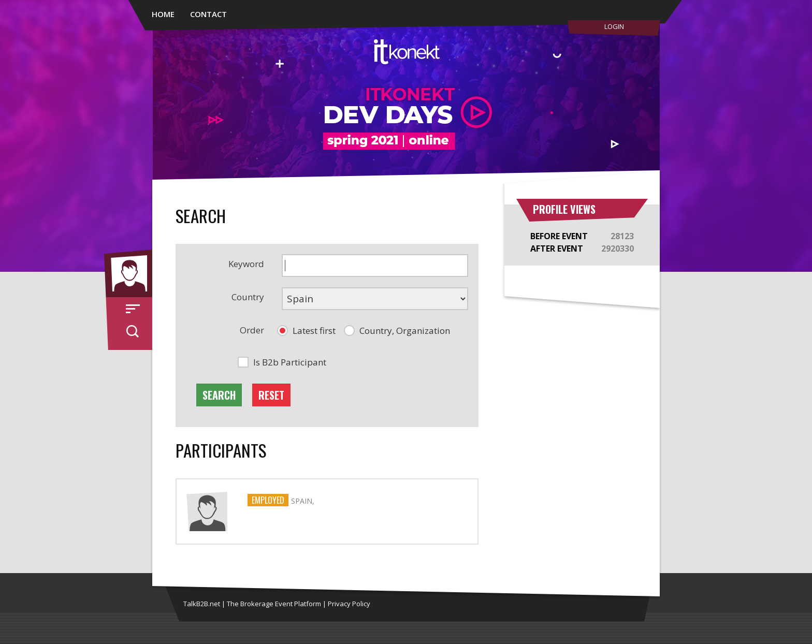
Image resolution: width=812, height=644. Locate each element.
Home (163, 14)
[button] (306, 331)
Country (248, 297)
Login (614, 26)
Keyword (246, 264)
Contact (208, 14)
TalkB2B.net (202, 604)
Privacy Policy (349, 604)
